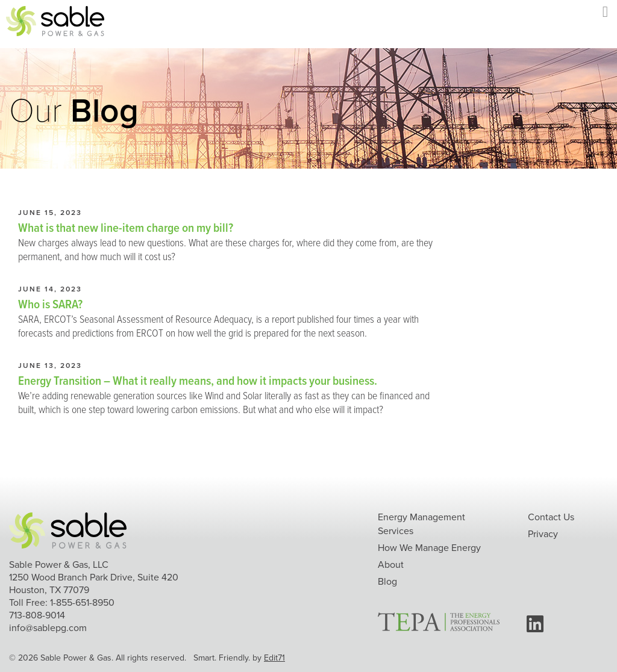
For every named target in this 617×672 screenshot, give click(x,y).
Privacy (543, 534)
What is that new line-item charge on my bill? (126, 227)
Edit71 (274, 658)
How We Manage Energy (429, 548)
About (391, 565)
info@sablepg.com (48, 628)
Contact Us (551, 517)
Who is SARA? (50, 304)
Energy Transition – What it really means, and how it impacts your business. (198, 380)
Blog (387, 581)
